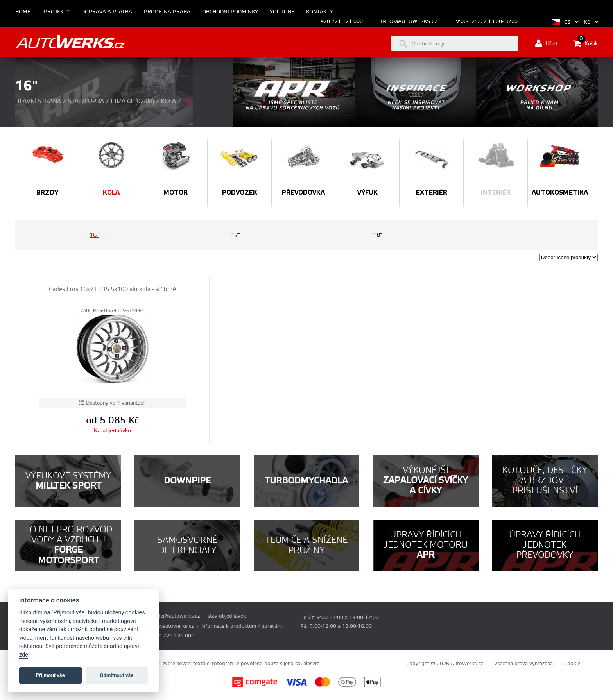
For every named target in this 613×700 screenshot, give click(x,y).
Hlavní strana (38, 101)
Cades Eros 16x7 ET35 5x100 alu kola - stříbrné (112, 289)
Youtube (282, 12)
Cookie (572, 664)
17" (236, 235)
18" (377, 235)
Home (23, 12)
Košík (585, 43)
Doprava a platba (107, 12)
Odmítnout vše (117, 675)
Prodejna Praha (167, 12)
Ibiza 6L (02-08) (132, 101)
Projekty (57, 12)
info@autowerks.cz (409, 21)
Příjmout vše (50, 675)
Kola (168, 101)
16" (94, 235)
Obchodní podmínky (230, 12)
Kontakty (319, 12)
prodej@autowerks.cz (174, 616)
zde (24, 655)
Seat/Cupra (86, 101)
